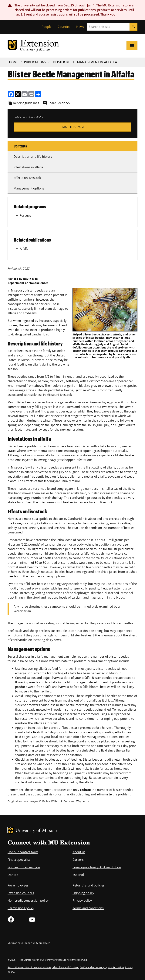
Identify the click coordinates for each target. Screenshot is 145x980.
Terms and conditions (88, 908)
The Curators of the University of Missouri (42, 960)
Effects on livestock (27, 178)
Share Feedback (59, 103)
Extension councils (21, 893)
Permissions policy (21, 908)
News (80, 27)
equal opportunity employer (34, 943)
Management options (29, 188)
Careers (78, 860)
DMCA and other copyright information (102, 967)
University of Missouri (37, 831)
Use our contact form (23, 852)
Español (78, 875)
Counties (64, 27)
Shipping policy (83, 893)
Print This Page (72, 127)
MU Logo (11, 831)
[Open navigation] (132, 46)
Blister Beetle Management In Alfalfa (85, 62)
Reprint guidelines (26, 103)
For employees (18, 885)
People (47, 27)
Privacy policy (82, 900)
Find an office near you (24, 867)
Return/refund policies (89, 885)
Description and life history (33, 157)
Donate (13, 875)
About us (79, 852)
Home (14, 62)
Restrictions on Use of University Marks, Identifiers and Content (43, 967)
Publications (35, 62)
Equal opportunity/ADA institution (97, 867)
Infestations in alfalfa (28, 167)
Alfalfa (24, 249)
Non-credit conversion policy (28, 900)
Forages (25, 215)
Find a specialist (19, 860)
